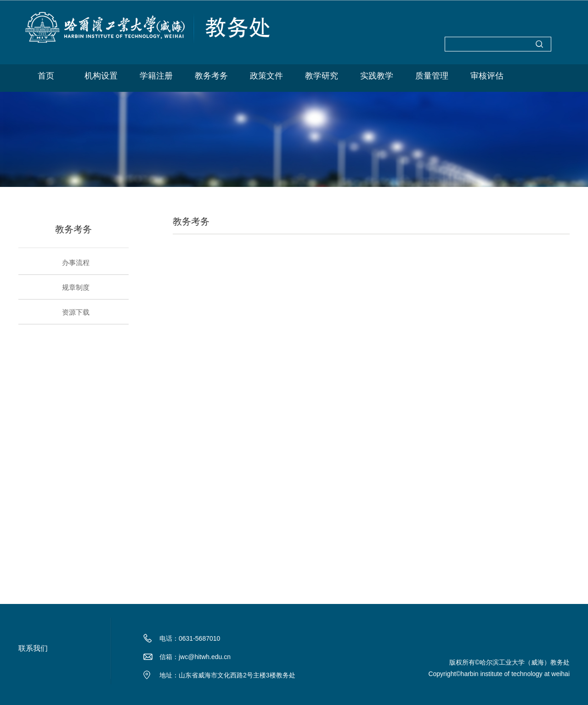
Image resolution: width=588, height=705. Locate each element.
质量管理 (432, 76)
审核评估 (487, 76)
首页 (46, 76)
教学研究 (322, 76)
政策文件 (266, 76)
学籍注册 (156, 76)
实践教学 (377, 76)
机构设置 (101, 76)
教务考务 (211, 76)
